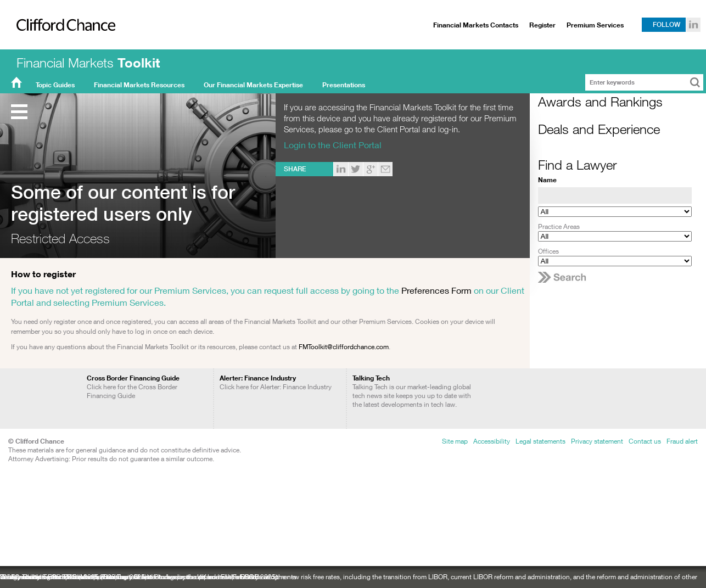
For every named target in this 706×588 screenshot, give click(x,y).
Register (542, 25)
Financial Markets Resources (139, 85)
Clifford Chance (62, 48)
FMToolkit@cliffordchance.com (344, 347)
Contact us (645, 441)
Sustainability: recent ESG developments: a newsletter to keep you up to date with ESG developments (148, 577)
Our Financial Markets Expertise (253, 85)
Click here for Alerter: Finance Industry (276, 382)
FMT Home (16, 85)
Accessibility (492, 441)
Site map (455, 441)
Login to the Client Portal (333, 145)
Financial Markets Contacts (476, 25)
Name (547, 180)
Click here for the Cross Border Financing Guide (133, 387)
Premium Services (595, 25)
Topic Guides (55, 85)
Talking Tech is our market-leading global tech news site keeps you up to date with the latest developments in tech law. (412, 391)
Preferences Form (436, 290)
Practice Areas (559, 226)
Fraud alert (682, 441)
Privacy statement (597, 441)
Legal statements (540, 441)
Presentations (344, 85)
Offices (548, 251)
